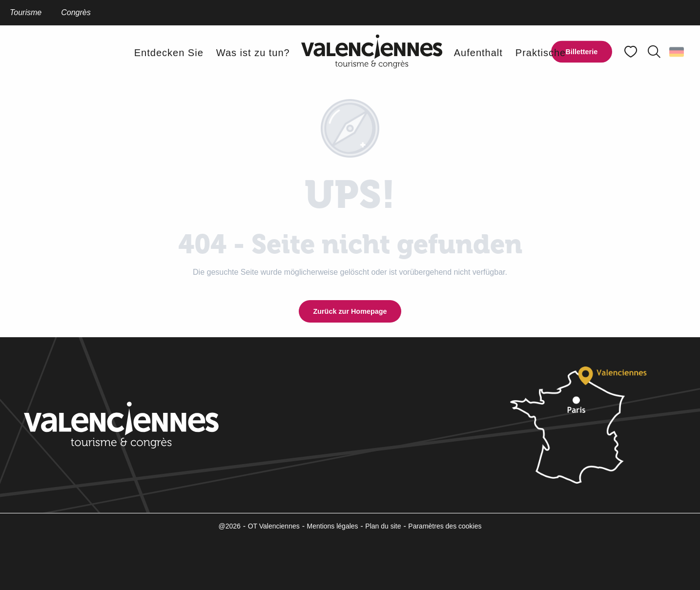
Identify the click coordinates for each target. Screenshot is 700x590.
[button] (654, 52)
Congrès (76, 12)
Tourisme (26, 12)
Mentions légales (333, 526)
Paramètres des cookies (445, 526)
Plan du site (383, 526)
